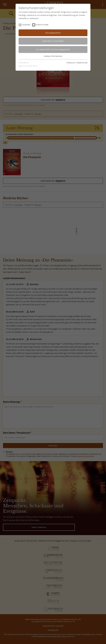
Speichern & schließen (53, 41)
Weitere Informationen (53, 56)
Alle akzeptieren (53, 33)
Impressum (71, 63)
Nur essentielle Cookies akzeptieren (53, 49)
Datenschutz (82, 63)
